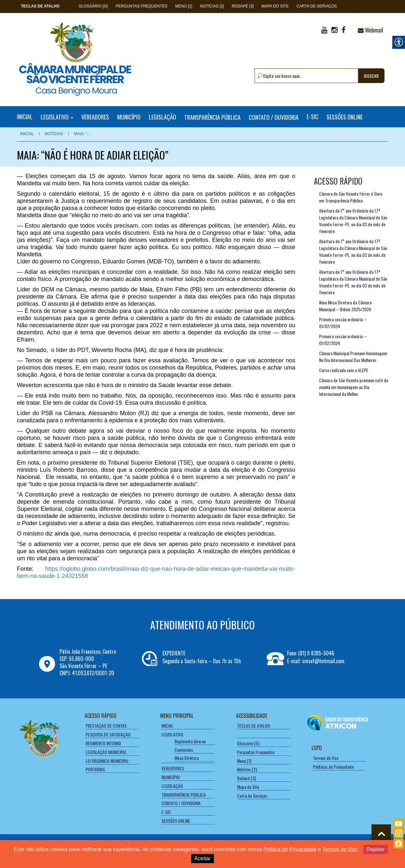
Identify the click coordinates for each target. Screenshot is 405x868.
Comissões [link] (184, 750)
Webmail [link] (370, 30)
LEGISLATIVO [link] (57, 117)
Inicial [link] (27, 134)
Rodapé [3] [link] (243, 6)
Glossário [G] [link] (93, 6)
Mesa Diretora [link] (187, 758)
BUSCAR (371, 76)
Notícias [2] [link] (212, 6)
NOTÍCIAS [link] (54, 134)
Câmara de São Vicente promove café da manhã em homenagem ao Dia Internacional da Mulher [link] (354, 387)
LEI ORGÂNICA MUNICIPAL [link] (107, 761)
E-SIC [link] (313, 117)
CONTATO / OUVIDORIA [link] (274, 117)
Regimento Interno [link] (190, 741)
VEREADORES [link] (95, 117)
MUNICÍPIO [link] (129, 117)
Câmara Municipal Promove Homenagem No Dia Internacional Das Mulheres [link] (353, 357)
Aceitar (202, 858)
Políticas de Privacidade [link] (333, 767)
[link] (40, 6)
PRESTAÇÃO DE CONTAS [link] (106, 726)
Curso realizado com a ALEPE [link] (344, 370)
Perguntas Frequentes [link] (141, 6)
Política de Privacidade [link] (290, 849)
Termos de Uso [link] (326, 758)
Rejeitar (376, 849)
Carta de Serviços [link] (317, 6)
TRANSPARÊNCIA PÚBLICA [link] (212, 117)
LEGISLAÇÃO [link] (162, 117)
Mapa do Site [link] (275, 6)
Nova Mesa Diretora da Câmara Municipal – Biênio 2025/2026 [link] (345, 306)
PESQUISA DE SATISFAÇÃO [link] (108, 734)
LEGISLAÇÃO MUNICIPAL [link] (106, 752)
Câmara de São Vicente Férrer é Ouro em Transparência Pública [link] (351, 197)
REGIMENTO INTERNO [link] (103, 743)
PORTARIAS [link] (95, 769)
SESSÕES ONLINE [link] (345, 117)
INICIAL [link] (25, 117)
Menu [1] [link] (184, 6)
